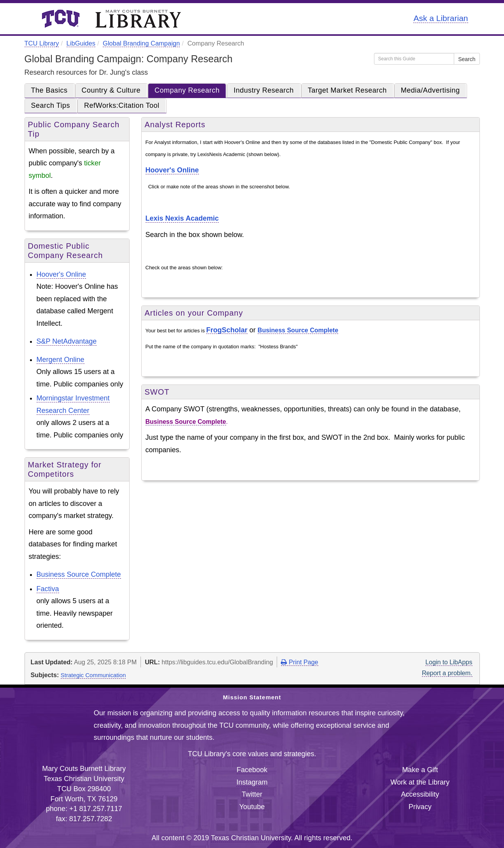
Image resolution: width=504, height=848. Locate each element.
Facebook (252, 770)
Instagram (252, 782)
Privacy (420, 807)
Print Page (299, 662)
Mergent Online (61, 360)
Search (467, 59)
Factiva (48, 589)
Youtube (252, 807)
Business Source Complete (79, 574)
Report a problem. (447, 673)
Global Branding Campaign (141, 43)
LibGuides (81, 43)
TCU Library (42, 43)
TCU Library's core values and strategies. (252, 754)
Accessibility (420, 794)
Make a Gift (420, 770)
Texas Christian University (251, 838)
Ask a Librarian (441, 18)
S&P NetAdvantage (67, 341)
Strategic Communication (93, 675)
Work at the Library (420, 782)
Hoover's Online (61, 274)
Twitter (252, 794)
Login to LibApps (449, 662)
